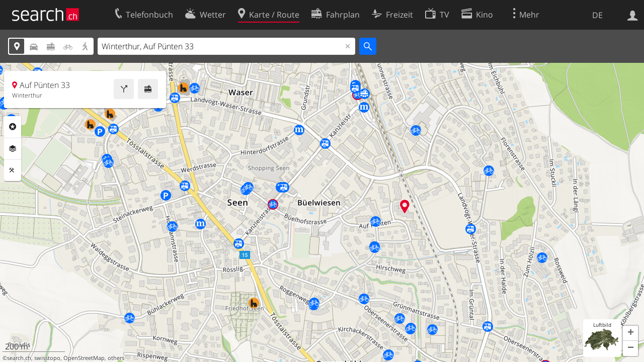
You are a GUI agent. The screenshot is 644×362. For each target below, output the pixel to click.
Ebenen (13, 149)
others (116, 358)
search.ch (19, 358)
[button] (630, 333)
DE (597, 15)
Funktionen (13, 170)
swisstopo (47, 358)
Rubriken (13, 127)
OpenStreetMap (84, 358)
